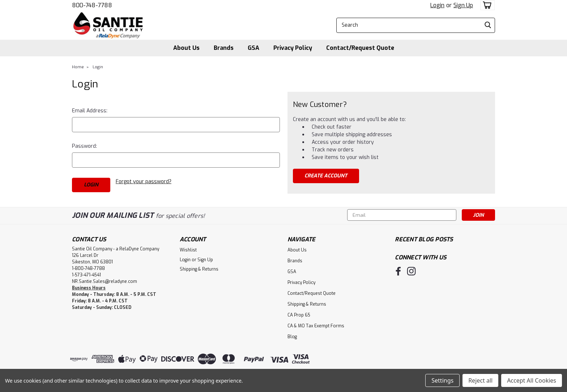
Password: (84, 146)
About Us (186, 48)
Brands (224, 48)
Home (78, 67)
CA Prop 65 (299, 315)
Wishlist (188, 250)
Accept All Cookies (532, 380)
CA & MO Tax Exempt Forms (316, 326)
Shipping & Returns (199, 269)
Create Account (326, 176)
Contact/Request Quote (360, 48)
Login (437, 5)
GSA (253, 48)
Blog (292, 336)
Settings (442, 380)
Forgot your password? (144, 182)
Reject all (480, 380)
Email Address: (90, 111)
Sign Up (463, 5)
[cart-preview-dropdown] (486, 5)
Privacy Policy (293, 48)
